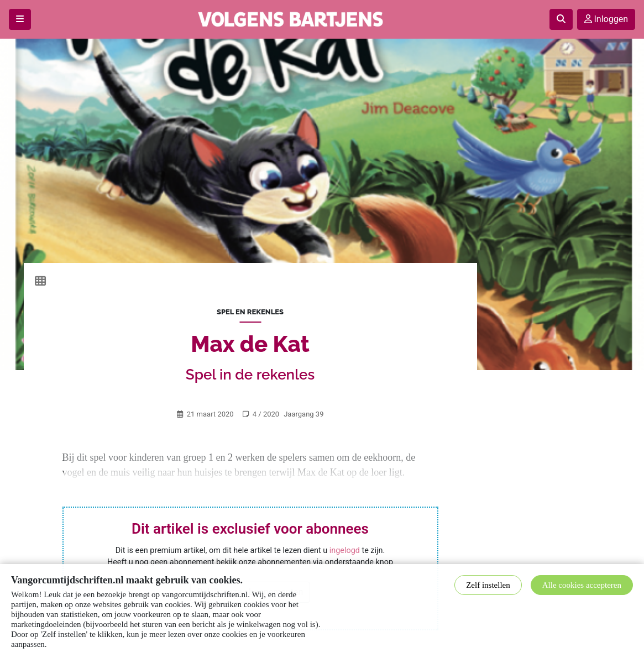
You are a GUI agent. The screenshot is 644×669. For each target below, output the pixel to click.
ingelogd (345, 551)
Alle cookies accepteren (582, 585)
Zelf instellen (488, 585)
